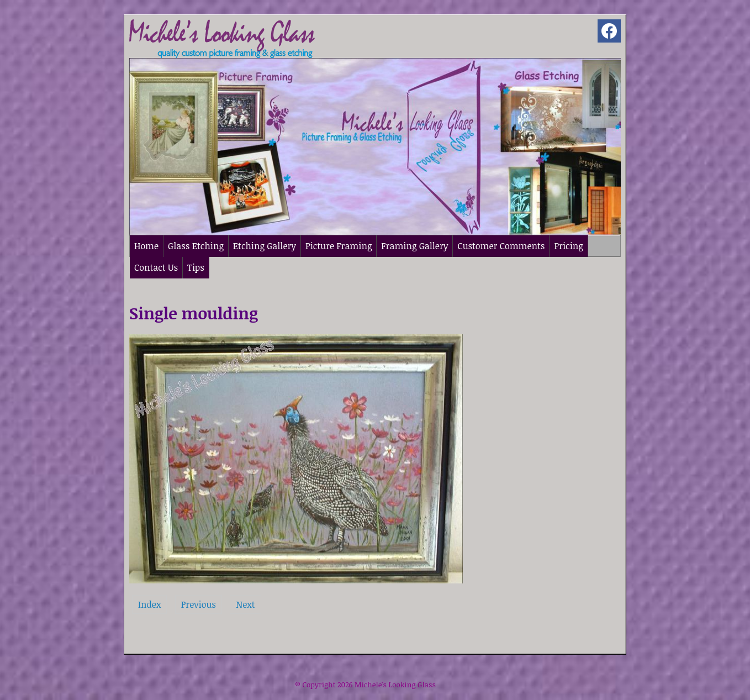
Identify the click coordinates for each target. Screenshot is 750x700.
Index (149, 604)
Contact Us (156, 267)
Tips (196, 267)
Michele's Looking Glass (395, 685)
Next (245, 604)
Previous (199, 604)
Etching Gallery (265, 246)
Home (146, 246)
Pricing (568, 246)
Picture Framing (339, 246)
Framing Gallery (414, 246)
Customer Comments (501, 246)
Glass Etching (196, 246)
